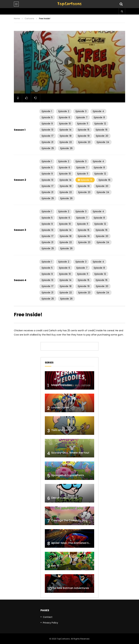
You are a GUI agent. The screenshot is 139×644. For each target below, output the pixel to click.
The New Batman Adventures (70, 588)
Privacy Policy (50, 623)
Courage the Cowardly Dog (69, 520)
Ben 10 (55, 566)
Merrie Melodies (62, 385)
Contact (48, 617)
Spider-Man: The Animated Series (73, 543)
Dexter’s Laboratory (64, 498)
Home (17, 18)
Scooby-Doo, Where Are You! (70, 453)
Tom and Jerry (61, 430)
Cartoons (29, 18)
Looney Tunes (60, 407)
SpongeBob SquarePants (68, 475)
